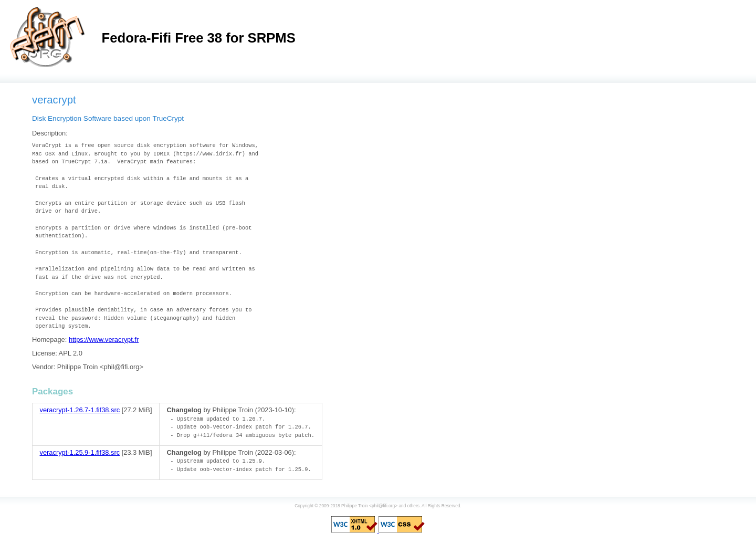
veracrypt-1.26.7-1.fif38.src (80, 410)
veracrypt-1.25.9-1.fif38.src (80, 452)
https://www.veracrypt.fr (104, 340)
